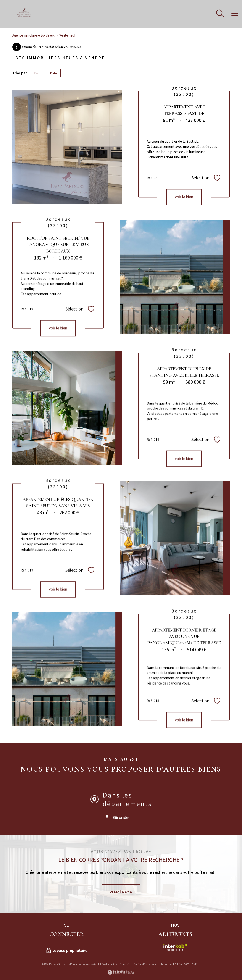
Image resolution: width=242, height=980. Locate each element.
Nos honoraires (109, 964)
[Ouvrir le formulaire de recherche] (220, 14)
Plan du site (125, 964)
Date (54, 73)
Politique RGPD (182, 964)
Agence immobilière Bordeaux (33, 35)
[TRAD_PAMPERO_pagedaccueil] (24, 16)
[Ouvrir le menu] (235, 14)
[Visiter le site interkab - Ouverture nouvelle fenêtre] (175, 947)
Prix (37, 73)
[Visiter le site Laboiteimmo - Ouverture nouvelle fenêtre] (121, 973)
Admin (155, 964)
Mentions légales (142, 964)
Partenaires (167, 964)
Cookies (195, 964)
